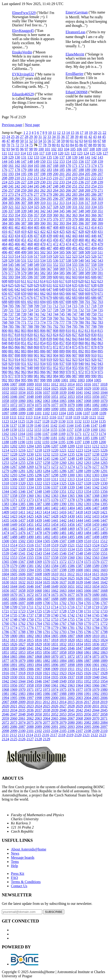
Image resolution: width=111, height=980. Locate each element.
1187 (102, 438)
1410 (14, 512)
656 (5, 293)
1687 (46, 599)
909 (88, 355)
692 (30, 302)
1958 (30, 685)
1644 (14, 586)
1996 (22, 698)
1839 (14, 648)
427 (75, 232)
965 (36, 372)
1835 (88, 644)
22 (104, 133)
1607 (30, 574)
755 (24, 318)
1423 (14, 516)
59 (63, 141)
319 (100, 203)
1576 (96, 562)
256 (5, 190)
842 (68, 339)
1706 (96, 603)
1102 (46, 413)
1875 (96, 657)
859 (75, 343)
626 (17, 285)
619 (75, 281)
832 (5, 339)
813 (87, 331)
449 (11, 240)
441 (62, 236)
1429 (63, 516)
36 (63, 137)
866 (17, 347)
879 (100, 347)
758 (43, 318)
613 (36, 281)
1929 (5, 677)
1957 (22, 685)
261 (36, 190)
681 (62, 298)
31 (40, 137)
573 (88, 269)
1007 (14, 384)
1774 (14, 628)
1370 (5, 500)
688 (5, 302)
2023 (30, 706)
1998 (38, 698)
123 (80, 153)
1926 (88, 673)
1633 (30, 582)
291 (24, 199)
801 (11, 331)
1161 (102, 430)
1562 (88, 557)
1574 (79, 562)
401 (11, 227)
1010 (38, 384)
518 (43, 256)
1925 (79, 673)
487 (49, 248)
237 (88, 182)
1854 (30, 652)
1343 (104, 487)
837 (36, 339)
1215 (14, 450)
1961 (55, 685)
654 (94, 289)
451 (24, 240)
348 (81, 211)
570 (68, 269)
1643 (5, 586)
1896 (55, 665)
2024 (38, 706)
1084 (5, 409)
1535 (79, 549)
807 (49, 331)
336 (5, 211)
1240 (5, 458)
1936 (63, 677)
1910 (63, 669)
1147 (94, 425)
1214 (5, 450)
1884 (63, 661)
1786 (5, 632)
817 (11, 335)
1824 (104, 640)
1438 (30, 520)
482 (17, 248)
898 (17, 355)
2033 (5, 710)
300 (81, 199)
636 (81, 285)
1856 (46, 652)
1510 (88, 541)
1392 (79, 504)
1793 (63, 632)
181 (36, 170)
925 (88, 359)
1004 (89, 380)
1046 (14, 397)
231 (49, 182)
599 (49, 277)
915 (24, 359)
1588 (88, 566)
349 (88, 211)
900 (30, 355)
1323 (46, 483)
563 (24, 269)
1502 (22, 541)
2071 (104, 718)
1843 (46, 648)
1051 (55, 397)
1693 (96, 599)
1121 (93, 417)
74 (26, 145)
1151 (22, 430)
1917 (14, 673)
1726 (46, 611)
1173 (94, 434)
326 (43, 207)
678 (43, 298)
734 (94, 310)
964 (30, 372)
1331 (5, 487)
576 (5, 273)
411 (75, 227)
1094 (88, 409)
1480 (55, 533)
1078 (63, 405)
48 (13, 141)
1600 (79, 570)
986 (68, 376)
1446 (96, 520)
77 (40, 145)
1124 (13, 421)
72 (17, 145)
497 (11, 252)
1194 (54, 442)
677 (36, 298)
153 (62, 161)
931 (24, 364)
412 (81, 227)
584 (56, 273)
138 (68, 157)
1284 (46, 471)
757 (36, 318)
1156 (62, 430)
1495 (71, 537)
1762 (22, 624)
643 (24, 289)
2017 (87, 702)
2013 (54, 702)
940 (81, 364)
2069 (88, 718)
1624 (63, 578)
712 (55, 306)
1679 (88, 595)
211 (24, 178)
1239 (104, 454)
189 (88, 170)
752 (5, 318)
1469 (71, 529)
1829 (38, 644)
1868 (38, 657)
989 (88, 376)
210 (17, 178)
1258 (46, 463)
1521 (71, 545)
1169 (62, 434)
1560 (71, 557)
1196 (70, 442)
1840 (22, 648)
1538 (104, 549)
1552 (5, 557)
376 (56, 219)
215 (49, 178)
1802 (30, 636)
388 (30, 223)
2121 (86, 735)
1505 (46, 541)
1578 (5, 566)
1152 (30, 430)
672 (5, 298)
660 (30, 293)
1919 (30, 673)
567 (49, 269)
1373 (30, 500)
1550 (96, 553)
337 (11, 211)
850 (17, 343)
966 (43, 372)
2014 (63, 702)
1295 (30, 475)
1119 (77, 417)
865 (11, 347)
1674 (46, 595)
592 (5, 277)
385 (11, 223)
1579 (14, 566)
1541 (22, 553)
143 (100, 157)
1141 (46, 425)
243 (24, 186)
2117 (54, 735)
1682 (5, 599)
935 (49, 364)
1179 (38, 438)
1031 (104, 388)
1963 (71, 685)
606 (94, 277)
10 (50, 133)
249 (62, 186)
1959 (38, 685)
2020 (5, 706)
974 (94, 372)
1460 (104, 524)
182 (43, 170)
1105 (70, 413)
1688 (55, 599)
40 (81, 137)
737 (11, 314)
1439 (38, 520)
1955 (5, 685)
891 (75, 351)
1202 (14, 446)
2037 (38, 710)
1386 (30, 504)
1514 (14, 545)
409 (62, 227)
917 (36, 359)
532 (30, 260)
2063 (38, 718)
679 (49, 298)
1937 (71, 677)
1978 (88, 690)
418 (17, 232)
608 (5, 281)
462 (94, 240)
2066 (63, 718)
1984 (30, 694)
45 (104, 137)
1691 (79, 599)
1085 (14, 409)
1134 (94, 421)
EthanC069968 (77, 92)
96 (22, 149)
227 (24, 182)
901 (36, 355)
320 (5, 207)
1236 (79, 454)
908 (81, 355)
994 (17, 380)
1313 (71, 479)
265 (62, 190)
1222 (71, 450)
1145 (78, 425)
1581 (30, 566)
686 (94, 298)
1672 (30, 595)
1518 (46, 545)
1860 (79, 652)
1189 (13, 442)
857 (62, 343)
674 (17, 298)
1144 (70, 425)
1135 (102, 421)
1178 (30, 438)
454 (43, 240)
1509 (79, 541)
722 (17, 310)
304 (5, 203)
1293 (14, 475)
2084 (104, 723)
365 (88, 215)
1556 (38, 557)
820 (30, 335)
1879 (22, 661)
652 (81, 289)
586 (68, 273)
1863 (104, 652)
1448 (5, 524)
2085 (5, 727)
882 (17, 351)
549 (36, 265)
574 (94, 269)
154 (68, 161)
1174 (102, 434)
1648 (46, 586)
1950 (71, 681)
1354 (88, 491)
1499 (104, 537)
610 (17, 281)
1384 (14, 504)
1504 (38, 541)
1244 (38, 458)
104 (67, 149)
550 (43, 265)
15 (72, 133)
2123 (103, 735)
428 (81, 232)
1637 (63, 582)
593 (11, 277)
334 (94, 207)
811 (75, 331)
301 (88, 199)
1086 (22, 409)
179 (24, 170)
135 (49, 157)
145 (11, 161)
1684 (22, 599)
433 (11, 236)
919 (49, 359)
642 (17, 289)
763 (75, 318)
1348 (38, 491)
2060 (14, 718)
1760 (5, 624)
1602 (96, 570)
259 (24, 190)
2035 (22, 710)
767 (100, 318)
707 (24, 306)
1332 (14, 487)
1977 (79, 690)
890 (68, 351)
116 (35, 153)
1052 (63, 397)
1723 (22, 611)
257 (11, 190)
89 (95, 145)
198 (43, 174)
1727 (55, 611)
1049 (38, 397)
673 (11, 298)
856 (56, 343)
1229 (22, 454)
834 (17, 339)
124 (86, 153)
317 (87, 203)
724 (30, 310)
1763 (30, 624)
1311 (55, 479)
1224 (88, 450)
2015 (71, 702)
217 (62, 178)
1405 (79, 508)
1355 (96, 491)
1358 (14, 496)
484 (30, 248)
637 (88, 285)
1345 (14, 491)
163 (24, 166)
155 (75, 161)
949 (36, 368)
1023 (38, 388)
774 (43, 322)
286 (94, 194)
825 (62, 335)
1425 (30, 516)
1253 (5, 463)
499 (24, 252)
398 (94, 223)
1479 (46, 533)
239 (100, 182)
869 (36, 347)
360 (56, 215)
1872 (71, 657)
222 (94, 178)
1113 (29, 417)
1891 (14, 665)
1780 (63, 628)
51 (26, 141)
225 (11, 182)
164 (30, 166)
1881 (38, 661)
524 (81, 256)
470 (43, 244)
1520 (63, 545)
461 (88, 240)
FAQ (14, 878)
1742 (71, 615)
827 (75, 335)
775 (49, 322)
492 (81, 248)
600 (56, 277)
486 (43, 248)
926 (94, 359)
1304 (104, 475)
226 (17, 182)
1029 (88, 388)
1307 (22, 479)
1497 (88, 537)
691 (24, 302)
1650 (63, 586)
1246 (55, 458)
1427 (46, 516)
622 (94, 281)
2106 (71, 731)
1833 (71, 644)
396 (81, 223)
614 (43, 281)
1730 (79, 611)
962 (17, 372)
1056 (96, 397)
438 (43, 236)
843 (75, 339)
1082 (96, 405)
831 (100, 335)
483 (24, 248)
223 (100, 178)
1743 (79, 615)
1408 (104, 508)
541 (88, 260)
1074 (30, 405)
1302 (88, 475)
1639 (79, 582)
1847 (79, 648)
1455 (63, 524)
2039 (55, 710)
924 (81, 359)
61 (72, 141)
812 (81, 331)
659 (24, 293)
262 (43, 190)
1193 (46, 442)
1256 (30, 463)
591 (100, 273)
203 (75, 174)
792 (56, 326)
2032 (104, 706)
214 (43, 178)
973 (88, 372)
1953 (96, 681)
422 (43, 232)
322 (17, 207)
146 (17, 161)
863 (100, 343)
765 (88, 318)
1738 (38, 615)
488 (56, 248)
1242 (22, 458)
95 (17, 149)
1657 (14, 590)
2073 (14, 723)
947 (24, 368)
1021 (22, 388)
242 (17, 186)
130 (17, 157)
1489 (22, 537)
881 (11, 351)
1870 (55, 657)
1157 (70, 430)
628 (30, 285)
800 (5, 331)
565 (36, 269)
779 (75, 322)
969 (62, 372)
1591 (5, 570)
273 (11, 194)
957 (88, 368)
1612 (71, 574)
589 (88, 273)
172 (81, 166)
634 (68, 285)
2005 (96, 698)
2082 (88, 723)
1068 (88, 401)
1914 (96, 669)
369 (11, 219)
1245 (46, 458)
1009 (30, 384)
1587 (79, 566)
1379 (79, 500)
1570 (46, 562)
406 (43, 227)
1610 (55, 574)
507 (75, 252)
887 (49, 351)
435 (24, 236)
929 (11, 364)
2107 (79, 731)
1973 (46, 690)
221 (87, 178)
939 (75, 364)
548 (30, 265)
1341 (88, 487)
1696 (14, 603)
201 (62, 174)
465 (11, 244)
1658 (22, 590)
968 (56, 372)
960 (5, 372)
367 (100, 215)
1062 (38, 401)
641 (11, 289)
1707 (104, 603)
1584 (55, 566)
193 (11, 174)
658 (17, 293)
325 (36, 207)
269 (88, 190)
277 (36, 194)
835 (24, 339)
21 (100, 133)
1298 (55, 475)
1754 (63, 619)
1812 (5, 640)
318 (94, 203)
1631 (14, 582)
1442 (63, 520)
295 (49, 199)
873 (62, 347)
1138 (22, 425)
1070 (104, 401)
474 (68, 244)
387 (24, 223)
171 (75, 166)
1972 (38, 690)
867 (24, 347)
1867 (30, 657)
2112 (13, 735)
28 (26, 137)
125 (93, 153)
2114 (30, 735)
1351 (63, 491)
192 (5, 174)
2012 (46, 702)
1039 (63, 392)
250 (68, 186)
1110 (5, 417)
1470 (79, 529)
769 (11, 322)
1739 (46, 615)
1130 (62, 421)
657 (11, 293)
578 (17, 273)
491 (75, 248)
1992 (96, 694)
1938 (79, 677)
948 (30, 368)
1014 (71, 384)
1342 (96, 487)
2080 (71, 723)
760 (56, 318)
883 (24, 351)
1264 (96, 463)
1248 (71, 458)
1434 (104, 516)
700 (81, 302)
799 (100, 326)
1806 (63, 636)
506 (68, 252)
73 (22, 145)
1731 (88, 611)
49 (17, 141)
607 (100, 277)
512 (5, 256)
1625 (71, 578)
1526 (5, 549)
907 (75, 355)
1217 (30, 450)
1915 (104, 669)
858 (68, 343)
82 (63, 145)
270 (94, 190)
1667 (96, 590)
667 (75, 293)
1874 (88, 657)
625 (11, 285)
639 (100, 285)
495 (100, 248)
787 (24, 326)
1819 (63, 640)
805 (36, 331)
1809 (88, 636)
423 (49, 232)
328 (56, 207)
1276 (88, 467)
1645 (22, 586)
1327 (79, 483)
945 (11, 368)
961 (11, 372)
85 (77, 145)
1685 (30, 599)
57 (54, 141)
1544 (46, 553)
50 (22, 141)
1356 (104, 491)
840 (56, 339)
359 (49, 215)
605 (88, 277)
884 (30, 351)
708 (30, 306)
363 (75, 215)
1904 (14, 669)
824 (56, 335)
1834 (79, 644)
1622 (46, 578)
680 (56, 298)
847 (100, 339)
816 (5, 335)
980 (30, 376)
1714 (54, 607)
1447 (104, 520)
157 (88, 161)
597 (36, 277)
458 (68, 240)
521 (62, 256)
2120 (78, 735)
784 (5, 326)
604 (81, 277)
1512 (104, 541)
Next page (32, 125)
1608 (38, 574)
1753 (55, 619)
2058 (104, 714)
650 (68, 289)
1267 (14, 467)
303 (100, 199)
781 (88, 322)
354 (17, 215)
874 (68, 347)
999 (49, 380)
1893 (30, 665)
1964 (79, 685)
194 (17, 174)
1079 (71, 405)
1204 (30, 446)
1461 (5, 529)
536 (56, 260)
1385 (22, 504)
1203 (22, 446)
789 (36, 326)
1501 (14, 541)
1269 (30, 467)
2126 (22, 739)
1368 (96, 496)
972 (81, 372)
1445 (88, 520)
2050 (38, 714)
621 (87, 281)
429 (88, 232)
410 (68, 227)
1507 (63, 541)
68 (104, 141)
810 (68, 331)
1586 (71, 566)
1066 (71, 401)
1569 (38, 562)
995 (24, 380)
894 (94, 351)
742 (43, 314)
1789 (30, 632)
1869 (46, 657)
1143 (62, 425)
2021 (14, 706)
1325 (63, 483)
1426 (38, 516)
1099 (22, 413)
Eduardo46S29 (23, 94)
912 (5, 359)
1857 (55, 652)
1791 (46, 632)
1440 (46, 520)
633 (62, 285)
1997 (30, 698)
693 (36, 302)
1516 (30, 545)
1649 (55, 586)
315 (75, 203)
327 (49, 207)
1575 (88, 562)
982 (43, 376)
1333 (22, 487)
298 (68, 199)
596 (30, 277)
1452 (38, 524)
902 (43, 355)
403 (24, 227)
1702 (63, 603)
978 (17, 376)
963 (24, 372)
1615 (96, 574)
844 (81, 339)
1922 (55, 673)
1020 (14, 388)
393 (62, 223)
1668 (104, 590)
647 (49, 289)
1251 (96, 458)
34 (54, 137)
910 (94, 355)
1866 (22, 657)
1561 (79, 557)
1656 (5, 590)
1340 (79, 487)
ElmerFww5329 (24, 13)
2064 (46, 718)
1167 (46, 434)
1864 (5, 657)
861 (88, 343)
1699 (38, 603)
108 (92, 149)
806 (43, 331)
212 (30, 178)
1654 (96, 586)
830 (94, 335)
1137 (13, 425)
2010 (30, 702)
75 (31, 145)
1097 (5, 413)
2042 (79, 710)
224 (5, 182)
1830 (46, 644)
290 (17, 199)
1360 (30, 496)
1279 (5, 471)
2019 (104, 702)
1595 (38, 570)
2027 (63, 706)
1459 (96, 524)
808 (56, 331)
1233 (55, 454)
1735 (14, 615)
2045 (104, 710)
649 (62, 289)
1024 (46, 388)
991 (100, 376)
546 (17, 265)
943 (100, 364)
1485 (96, 533)
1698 (30, 603)
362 (68, 215)
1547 (71, 553)
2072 (5, 723)
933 (36, 364)
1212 (96, 446)
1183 (70, 438)
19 (91, 133)
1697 (22, 603)
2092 (63, 727)
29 (31, 137)
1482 (71, 533)
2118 (62, 735)
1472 (96, 529)
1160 (94, 430)
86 (81, 145)
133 (36, 157)
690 (17, 302)
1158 (78, 430)
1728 (63, 611)
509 (88, 252)
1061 (30, 401)
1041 (79, 392)
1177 (22, 438)
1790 (38, 632)
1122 (101, 417)
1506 (55, 541)
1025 (55, 388)
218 (68, 178)
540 (81, 260)
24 (8, 137)
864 (5, 347)
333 (88, 207)
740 (30, 314)
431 (100, 232)
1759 (104, 619)
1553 (14, 557)
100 (41, 149)
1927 (96, 673)
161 (11, 166)
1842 (38, 648)
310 (43, 203)
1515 (22, 545)
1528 (22, 549)
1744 (88, 615)
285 (88, 194)
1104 (62, 413)
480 (5, 248)
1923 (63, 673)
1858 (63, 652)
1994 (5, 698)
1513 (5, 545)
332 (81, 207)
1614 (87, 574)
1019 (5, 388)
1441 (55, 520)
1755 (71, 619)
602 (68, 277)
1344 (5, 491)
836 (30, 339)
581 (36, 273)
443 (75, 236)
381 (88, 219)
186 (68, 170)
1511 (96, 541)
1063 (46, 401)
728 (56, 310)
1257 (38, 463)
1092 (71, 409)
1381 (96, 500)
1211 (87, 446)
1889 (104, 661)
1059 (14, 401)
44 (99, 137)
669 (88, 293)
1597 (55, 570)
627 (24, 285)
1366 (79, 496)
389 (36, 223)
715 (75, 306)
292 (30, 199)
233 (62, 182)
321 (11, 207)
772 (30, 322)
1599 (71, 570)
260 (30, 190)
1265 (104, 463)
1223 (79, 450)
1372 (22, 500)
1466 (46, 529)
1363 (55, 496)
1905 (22, 669)
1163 (13, 434)
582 (43, 273)
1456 (71, 524)
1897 (63, 665)
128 (5, 157)
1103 (54, 413)
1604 (5, 574)
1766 (55, 624)
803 (24, 331)
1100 (30, 413)
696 (56, 302)
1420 (96, 512)
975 (100, 372)
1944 (22, 681)
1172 (86, 434)
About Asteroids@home (29, 849)
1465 (38, 529)
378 (68, 219)
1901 (96, 665)
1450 (22, 524)
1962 (63, 685)
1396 (5, 508)
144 (5, 161)
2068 (79, 718)
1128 (46, 421)
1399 (30, 508)
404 (30, 227)
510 (94, 252)
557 (88, 265)
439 (49, 236)
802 (17, 331)
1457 (79, 524)
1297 (46, 475)
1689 (63, 599)
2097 (104, 727)
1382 (104, 500)
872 (56, 347)
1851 (5, 652)
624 (5, 285)
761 (62, 318)
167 (49, 166)
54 (40, 141)
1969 (14, 690)
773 (36, 322)
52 (31, 141)
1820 (71, 640)
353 (11, 215)
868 (30, 347)
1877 (5, 661)
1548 (79, 553)
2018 (96, 702)
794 (68, 326)
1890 (5, 665)
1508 (71, 541)
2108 (88, 731)
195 (24, 174)
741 (36, 314)
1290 (96, 471)
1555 (30, 557)
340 (30, 211)
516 (30, 256)
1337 (55, 487)
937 (62, 364)
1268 (22, 467)
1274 (71, 467)
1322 (38, 483)
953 (62, 368)
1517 (38, 545)
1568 (30, 562)
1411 (22, 512)
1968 (5, 690)
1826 (14, 644)
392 (56, 223)
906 (68, 355)
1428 (55, 516)
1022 (30, 388)
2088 (30, 727)
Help (14, 866)
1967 (104, 685)
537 (62, 260)
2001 (63, 698)
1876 (104, 657)
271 (100, 190)
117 (42, 153)
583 (49, 273)
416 (5, 232)
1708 (5, 607)
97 (26, 149)
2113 (21, 735)
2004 (88, 698)
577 (11, 273)
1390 (63, 504)
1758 (96, 619)
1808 (79, 636)
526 (94, 256)
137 (62, 157)
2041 (71, 710)
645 (36, 289)
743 (49, 314)
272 (5, 194)
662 (43, 293)
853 (36, 343)
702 (94, 302)
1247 (63, 458)
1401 (46, 508)
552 (56, 265)
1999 (46, 698)
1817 (46, 640)
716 (81, 306)
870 (43, 347)
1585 (63, 566)
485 (36, 248)
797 (88, 326)
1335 (38, 487)
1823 (96, 640)
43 (95, 137)
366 (94, 215)
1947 (46, 681)
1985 (38, 694)
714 (68, 306)
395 (75, 223)
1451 (30, 524)
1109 (103, 413)
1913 (87, 669)
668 (81, 293)
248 (56, 186)
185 (62, 170)
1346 (22, 491)
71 (13, 145)
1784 (96, 628)
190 (94, 170)
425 (62, 232)
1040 (71, 392)
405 (36, 227)
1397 (14, 508)
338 (17, 211)
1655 (104, 586)
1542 (30, 553)
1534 (71, 549)
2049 (30, 714)
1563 (96, 557)
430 (94, 232)
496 (5, 252)
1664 (71, 590)
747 (75, 314)
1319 (14, 483)
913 (11, 359)
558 (94, 265)
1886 (79, 661)
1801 (22, 636)
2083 (96, 723)
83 (67, 145)
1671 (22, 595)
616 (55, 281)
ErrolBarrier (75, 74)
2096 (96, 727)
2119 (70, 735)
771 (24, 322)
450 (17, 240)
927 (100, 359)
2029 (79, 706)
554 (68, 265)
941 (88, 364)
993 (11, 380)
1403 (63, 508)
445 (88, 236)
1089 (46, 409)
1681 (104, 595)
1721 (5, 611)
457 (62, 240)
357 (36, 215)
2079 (63, 723)
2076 (38, 723)
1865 (14, 657)
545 (11, 265)
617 (62, 281)
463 (100, 240)
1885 (71, 661)
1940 (96, 677)
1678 (79, 595)
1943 (14, 681)
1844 (55, 648)
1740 (55, 615)
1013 (63, 384)
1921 (46, 673)
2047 (14, 714)
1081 (88, 405)
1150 (13, 430)
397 (88, 223)
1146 (86, 425)
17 (82, 133)
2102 (38, 731)
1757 (88, 619)
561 (11, 269)
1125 (22, 421)
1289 (88, 471)
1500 (5, 541)
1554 (22, 557)
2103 (46, 731)
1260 (63, 463)
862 (94, 343)
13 (63, 133)
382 (94, 219)
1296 (38, 475)
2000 (55, 698)
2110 (104, 731)
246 (43, 186)
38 (72, 137)
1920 (38, 673)
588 (81, 273)
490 (68, 248)
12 (59, 133)
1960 (46, 685)
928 (5, 364)
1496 (79, 537)
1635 (46, 582)
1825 (5, 644)
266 (68, 190)
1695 (5, 603)
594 (17, 277)
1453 (46, 524)
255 (100, 186)
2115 (37, 735)
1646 (30, 586)
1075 (38, 405)
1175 (5, 438)
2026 (55, 706)
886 (43, 351)
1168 (54, 434)
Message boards (23, 857)
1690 (71, 599)
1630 (5, 582)
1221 (63, 450)
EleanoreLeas (76, 32)
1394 (96, 504)
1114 (37, 417)
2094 (79, 727)
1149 (5, 430)
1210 (79, 446)
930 (17, 364)
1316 (96, 479)
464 (5, 244)
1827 (22, 644)
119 (54, 153)
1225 (96, 450)
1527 (14, 549)
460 (81, 240)
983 (49, 376)
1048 (30, 397)
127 (105, 153)
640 (5, 289)
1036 (38, 392)
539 (75, 260)
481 (11, 248)
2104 (55, 731)
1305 (5, 479)
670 (94, 293)
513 (11, 256)
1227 (5, 454)
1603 (104, 570)
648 (56, 289)
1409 (5, 512)
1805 (55, 636)
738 (17, 314)
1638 (71, 582)
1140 (38, 425)
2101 (30, 731)
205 (88, 174)
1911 (71, 669)
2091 (55, 727)
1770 (88, 624)
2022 (22, 706)
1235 (71, 454)
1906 (30, 669)
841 (62, 339)
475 (75, 244)
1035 (30, 392)
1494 (63, 537)
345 (62, 211)
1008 (22, 384)
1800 (14, 636)
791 (49, 326)
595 (24, 277)
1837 (104, 644)
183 (49, 170)
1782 (79, 628)
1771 (96, 624)
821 (36, 335)
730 (68, 310)
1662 (55, 590)
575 (100, 269)
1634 (38, 582)
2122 (94, 735)
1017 (96, 384)
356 (30, 215)
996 (30, 380)
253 (88, 186)
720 (5, 310)
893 (88, 351)
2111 (5, 735)
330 (68, 207)
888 (56, 351)
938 (68, 364)
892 (81, 351)
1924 (71, 673)
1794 (71, 632)
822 (43, 335)
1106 (78, 413)
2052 (55, 714)
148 (30, 161)
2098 (5, 731)
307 (24, 203)
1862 (96, 652)
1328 (88, 483)
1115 (45, 417)
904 (56, 355)
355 (24, 215)
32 (45, 137)
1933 (38, 677)
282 (68, 194)
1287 (71, 471)
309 (36, 203)
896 (5, 355)
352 (5, 215)
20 (95, 133)
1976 (71, 690)
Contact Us (19, 886)
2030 (88, 706)
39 (77, 137)
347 (75, 211)
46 (4, 141)
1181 (54, 438)
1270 (38, 467)
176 (5, 170)
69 (4, 145)
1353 (79, 491)
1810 (96, 636)
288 (5, 199)
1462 (14, 529)
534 (43, 260)
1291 (104, 471)
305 (11, 203)
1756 (79, 619)
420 (30, 232)
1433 (96, 516)
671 (100, 293)
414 (94, 227)
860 (81, 343)
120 (61, 153)
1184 (78, 438)
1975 (63, 690)
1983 (22, 694)
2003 (79, 698)
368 (5, 219)
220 (81, 178)
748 (81, 314)
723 (24, 310)
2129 (46, 739)
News (15, 853)
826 (68, 335)
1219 (46, 450)
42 (90, 137)
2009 (22, 702)
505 (62, 252)
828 (81, 335)
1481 (63, 533)
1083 (104, 405)
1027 (71, 388)
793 (62, 326)
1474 (5, 533)
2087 (22, 727)
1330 (104, 483)
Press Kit (18, 874)
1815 (30, 640)
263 (49, 190)
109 (98, 149)
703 (100, 302)
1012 (54, 384)
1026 (63, 388)
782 (94, 322)
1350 (55, 491)
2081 (79, 723)
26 (17, 137)
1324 (55, 483)
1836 (96, 644)
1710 (22, 607)
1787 (14, 632)
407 (49, 227)
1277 (96, 467)
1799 (5, 636)
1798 (104, 632)
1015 (79, 384)
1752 (46, 619)
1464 (30, 529)
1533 (63, 549)
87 (86, 145)
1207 (55, 446)
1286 (63, 471)
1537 (96, 549)
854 (43, 343)
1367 (88, 496)
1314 (79, 479)
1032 (5, 392)
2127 (30, 739)
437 (36, 236)
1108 (94, 413)
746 (68, 314)
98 (31, 149)
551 (49, 265)
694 (43, 302)
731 (75, 310)
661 (36, 293)
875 (75, 347)
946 (17, 368)
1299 (63, 475)
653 (88, 289)
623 (100, 281)
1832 (63, 644)
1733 (104, 611)
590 (94, 273)
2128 (38, 739)
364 (81, 215)
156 (81, 161)
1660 (38, 590)
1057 (104, 397)
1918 (22, 673)
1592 (14, 570)
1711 (30, 607)
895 (100, 351)
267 (75, 190)
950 (43, 368)
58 (58, 141)
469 (36, 244)
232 (56, 182)
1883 (55, 661)
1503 (30, 541)
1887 (88, 661)
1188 (5, 442)
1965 (88, 685)
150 (43, 161)
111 (4, 153)
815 (100, 331)
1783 (88, 628)
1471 (88, 529)
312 (55, 203)
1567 (22, 562)
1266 (5, 467)
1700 (46, 603)
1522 (79, 545)
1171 (78, 434)
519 (49, 256)
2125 (14, 739)
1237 (88, 454)
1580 (22, 566)
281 (62, 194)
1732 (96, 611)
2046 (5, 714)
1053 (71, 397)
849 (11, 343)
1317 (104, 479)
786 (17, 326)
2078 (55, 723)
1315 (87, 479)
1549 (88, 553)
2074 (22, 723)
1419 (87, 512)
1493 (55, 537)
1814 (22, 640)
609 (11, 281)
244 (30, 186)
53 (36, 141)
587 (75, 273)
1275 (79, 467)
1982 (14, 694)
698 (68, 302)
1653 (88, 586)
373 (36, 219)
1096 (104, 409)
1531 (46, 549)
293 (36, 199)
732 (81, 310)
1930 (14, 677)
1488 (14, 537)
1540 (14, 553)
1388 (46, 504)
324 (30, 207)
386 (17, 223)
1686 (38, 599)
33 (49, 137)
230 (43, 182)
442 (68, 236)
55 (45, 141)
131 (24, 157)
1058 (5, 401)
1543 (38, 553)
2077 (46, 723)
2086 (14, 727)
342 (43, 211)
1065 (63, 401)
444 (81, 236)
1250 (88, 458)
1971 (30, 690)
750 (94, 314)
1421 (104, 512)
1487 (5, 537)
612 (30, 281)
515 (24, 256)
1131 (70, 421)
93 (8, 149)
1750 (30, 619)
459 (75, 240)
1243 (30, 458)
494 (94, 248)
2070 (96, 718)
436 (30, 236)
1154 (46, 430)
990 (94, 376)
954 (68, 368)
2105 (63, 731)
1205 (38, 446)
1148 (102, 425)
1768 (71, 624)
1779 (55, 628)
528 (5, 260)
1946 (38, 681)
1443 (71, 520)
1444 (79, 520)
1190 (22, 442)
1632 (22, 582)
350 (94, 211)
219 (75, 178)
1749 (22, 619)
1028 (79, 388)
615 (49, 281)
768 (5, 322)
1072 (14, 405)
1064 (55, 401)
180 (30, 170)
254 (94, 186)
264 (56, 190)
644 (30, 289)
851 (24, 343)
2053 (63, 714)
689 (11, 302)
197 (36, 174)
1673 (38, 595)
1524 (96, 545)
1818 (55, 640)
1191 (30, 442)
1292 (5, 475)
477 (88, 244)
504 (56, 252)
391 (49, 223)
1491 (38, 537)
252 (81, 186)
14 (68, 133)
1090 (55, 409)
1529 (30, 549)
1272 (55, 467)
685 (88, 298)
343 (49, 211)
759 (49, 318)
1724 (30, 611)
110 (105, 149)
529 (11, 260)
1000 (57, 380)
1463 (22, 529)
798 (94, 326)
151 (49, 161)
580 (30, 273)
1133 (86, 421)
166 (43, 166)
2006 (104, 698)
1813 (14, 640)
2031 (96, 706)
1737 (30, 615)
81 (58, 145)
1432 (88, 516)
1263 (88, 463)
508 (81, 252)
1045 (5, 397)
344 (56, 211)
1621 (38, 578)
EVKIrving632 (23, 74)
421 (36, 232)
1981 (5, 694)
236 (81, 182)
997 (36, 380)
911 (100, 355)
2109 (96, 731)
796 (81, 326)
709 (36, 306)
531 (24, 260)
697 (62, 302)
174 (94, 166)
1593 (22, 570)
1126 (30, 421)
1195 (62, 442)
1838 (5, 648)
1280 (14, 471)
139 (75, 157)
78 (45, 145)
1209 (71, 446)
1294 (22, 475)
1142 (54, 425)
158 (94, 161)
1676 (63, 595)
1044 (104, 392)
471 (49, 244)
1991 (88, 694)
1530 (38, 549)
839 (49, 339)
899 (24, 355)
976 (5, 376)
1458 (88, 524)
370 (17, 219)
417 (11, 232)
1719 (96, 607)
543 (100, 260)
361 (62, 215)
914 (17, 359)
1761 (14, 624)
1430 (71, 516)
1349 (46, 491)
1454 (55, 524)
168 (56, 166)
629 (36, 285)
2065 (55, 718)
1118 (69, 417)
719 (100, 306)
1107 (86, 413)
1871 (63, 657)
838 (43, 339)
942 (94, 364)
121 (67, 153)
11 (54, 133)
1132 (78, 421)
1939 (88, 677)
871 (49, 347)
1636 (55, 582)
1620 (30, 578)
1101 (38, 413)
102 (54, 149)
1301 (79, 475)
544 (5, 265)
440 (56, 236)
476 (81, 244)
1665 (79, 590)
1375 (46, 500)
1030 (96, 388)
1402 (55, 508)
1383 (5, 504)
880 (5, 351)
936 (56, 364)
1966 (96, 685)
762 (68, 318)
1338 (63, 487)
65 (90, 141)
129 (11, 157)
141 (88, 157)
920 (56, 359)
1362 (46, 496)
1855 (38, 652)
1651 (71, 586)
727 (49, 310)
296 (56, 199)
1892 (22, 665)
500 (30, 252)
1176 (13, 438)
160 (5, 166)
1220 (55, 450)
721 (11, 310)
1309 (38, 479)
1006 (5, 384)
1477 (30, 533)
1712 (38, 607)
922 (68, 359)
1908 (46, 669)
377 (62, 219)
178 (17, 170)
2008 (14, 702)
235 (75, 182)
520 (56, 256)
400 (5, 227)
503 (49, 252)
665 (62, 293)
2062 (30, 718)
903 (49, 355)
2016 (79, 702)
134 (43, 157)
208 (5, 178)
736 (5, 314)
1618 (14, 578)
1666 (88, 590)
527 (100, 256)
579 (24, 273)
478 (94, 244)
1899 (79, 665)
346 (68, 211)
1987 (55, 694)
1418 (79, 512)
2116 (45, 735)
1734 (5, 615)
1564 (104, 557)
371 (24, 219)
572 (81, 269)
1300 (71, 475)
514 (17, 256)
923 (75, 359)
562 (17, 269)
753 (11, 318)
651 (75, 289)
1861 (88, 652)
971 (75, 372)
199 (49, 174)
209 (11, 178)
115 (29, 153)
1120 (85, 417)
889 (62, 351)
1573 (71, 562)
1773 (5, 628)
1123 (5, 421)
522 (68, 256)
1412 (30, 512)
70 (8, 145)
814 (94, 331)
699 (75, 302)
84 (72, 145)
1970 (22, 690)
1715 (63, 607)
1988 (63, 694)
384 (5, 223)
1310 (46, 479)
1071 (5, 405)
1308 (30, 479)
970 (68, 372)
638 (94, 285)
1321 (30, 483)
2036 (30, 710)
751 (100, 314)
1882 (46, 661)
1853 (22, 652)
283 (75, 194)
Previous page (12, 125)
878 (94, 347)
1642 (104, 582)
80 (54, 145)
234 (68, 182)
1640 (88, 582)
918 (43, 359)
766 (94, 318)
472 (56, 244)
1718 (87, 607)
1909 (55, 669)
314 (68, 203)
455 (49, 240)
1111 (13, 417)
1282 (30, 471)
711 (49, 306)
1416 (63, 512)
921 (62, 359)
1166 (38, 434)
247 (49, 186)
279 (49, 194)
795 (75, 326)
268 (81, 190)
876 (81, 347)
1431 (79, 516)
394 (68, 223)
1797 (96, 632)
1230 (30, 454)
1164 (22, 434)
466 (17, 244)
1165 (30, 434)
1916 (5, 673)
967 (49, 372)
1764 (38, 624)
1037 (46, 392)
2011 (38, 702)
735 (100, 310)
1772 (104, 624)
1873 (79, 657)
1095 (96, 409)
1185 (86, 438)
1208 (63, 446)
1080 (79, 405)
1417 (71, 512)
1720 (104, 607)
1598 (63, 570)
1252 (104, 458)
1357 (5, 496)
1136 (5, 425)
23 (4, 137)
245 (36, 186)
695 (49, 302)
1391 (71, 504)
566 (43, 269)
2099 (14, 731)
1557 (46, 557)
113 (17, 153)
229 (36, 182)
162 (17, 166)
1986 (46, 694)
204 (81, 174)
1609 (46, 574)
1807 (71, 636)
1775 (22, 628)
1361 (38, 496)
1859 (71, 652)
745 (62, 314)
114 (23, 153)
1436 (14, 520)
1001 (65, 380)
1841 (30, 648)
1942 (5, 681)
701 (88, 302)
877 (88, 347)
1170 (70, 434)
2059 (5, 718)
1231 (38, 454)
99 (36, 149)
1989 (71, 694)
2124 (5, 739)
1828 (30, 644)
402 (17, 227)
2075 (30, 723)
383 (100, 219)
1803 (38, 636)
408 (56, 227)
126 (99, 153)
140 (81, 157)
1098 (14, 413)
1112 (21, 417)
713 (62, 306)
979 (24, 376)
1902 (104, 665)
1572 (63, 562)
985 (62, 376)
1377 (63, 500)
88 (90, 145)
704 (5, 306)
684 (81, 298)
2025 (46, 706)
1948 (55, 681)
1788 (22, 632)
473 (62, 244)
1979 (96, 690)
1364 (63, 496)
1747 (5, 619)
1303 (96, 475)
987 (75, 376)
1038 (55, 392)
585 (62, 273)
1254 (14, 463)
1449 (14, 524)
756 (30, 318)
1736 (22, 615)
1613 (79, 574)
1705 (88, 603)
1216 (22, 450)
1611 (63, 574)
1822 (88, 640)
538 (68, 260)
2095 (88, 727)
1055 (88, 397)
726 (43, 310)
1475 (14, 533)
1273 (63, 467)
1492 (46, 537)
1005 (98, 380)
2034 (14, 710)
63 (81, 141)
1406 (88, 508)
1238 (96, 454)
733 (88, 310)
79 (49, 145)
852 (30, 343)
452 (30, 240)
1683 (14, 599)
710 (43, 306)
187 (75, 170)
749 (88, 314)
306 (17, 203)
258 (17, 190)
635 (75, 285)
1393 (88, 504)
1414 (46, 512)
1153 (38, 430)
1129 (54, 421)
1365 (71, 496)
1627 (88, 578)
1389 (55, 504)
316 (81, 203)
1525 (104, 545)
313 (62, 203)
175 (100, 166)
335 (100, 207)
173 (88, 166)
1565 (5, 562)
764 (81, 318)
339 (24, 211)
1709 (14, 607)
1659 (30, 590)
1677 (71, 595)
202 (68, 174)
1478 (38, 533)
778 (68, 322)
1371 (14, 500)
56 (49, 141)
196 (30, 174)
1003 (81, 380)
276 (30, 194)
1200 (102, 442)
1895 (46, 665)
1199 (94, 442)
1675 (55, 595)
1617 (5, 578)
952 (56, 368)
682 (68, 298)
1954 (104, 681)
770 (17, 322)
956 (81, 368)
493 (88, 248)
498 (17, 252)
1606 (22, 574)
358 (43, 215)
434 (17, 236)
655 (100, 289)
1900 (88, 665)
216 (55, 178)
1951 (79, 681)
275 (24, 194)
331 (75, 207)
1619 (22, 578)
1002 (73, 380)
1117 (61, 417)
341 (36, 211)
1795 (79, 632)
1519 (55, 545)
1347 (30, 491)
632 (56, 285)
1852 (14, 652)
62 (77, 141)
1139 (30, 425)
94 (13, 149)
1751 (38, 619)
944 (5, 368)
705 (11, 306)
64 (86, 141)
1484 (88, 533)
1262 (79, 463)
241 (11, 186)
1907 (38, 669)
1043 (96, 392)
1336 (46, 487)
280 (56, 194)
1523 (88, 545)
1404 (71, 508)
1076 (46, 405)
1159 (86, 430)
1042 (88, 392)
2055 (79, 714)
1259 (55, 463)
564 (30, 269)
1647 (38, 586)
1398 (22, 508)
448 (5, 240)
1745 (96, 615)
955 (75, 368)
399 (100, 223)
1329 (96, 483)
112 (11, 153)
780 (81, 322)
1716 (71, 607)
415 (100, 227)
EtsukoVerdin (22, 52)
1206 (46, 446)
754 (17, 318)
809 (62, 331)
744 (56, 314)
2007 (5, 702)
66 (95, 141)
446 (94, 236)
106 (79, 149)
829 (88, 335)
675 (24, 298)
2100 (22, 731)
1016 (87, 384)
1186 (94, 438)
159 (100, 161)
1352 (71, 491)
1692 (88, 599)
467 (24, 244)
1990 (79, 694)
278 (43, 194)
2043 (88, 710)
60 (67, 141)
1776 (30, 628)
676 (30, 298)
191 (100, 170)
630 (43, 285)
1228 (14, 454)
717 (87, 306)
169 (62, 166)
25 (13, 137)
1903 (5, 669)
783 (100, 322)
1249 (79, 458)
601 (62, 277)
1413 (38, 512)
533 (36, 260)
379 (75, 219)
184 (56, 170)
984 (56, 376)
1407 (96, 508)
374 (43, 219)
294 (43, 199)
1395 (104, 504)
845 (88, 339)
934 (43, 364)
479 (100, 244)
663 (49, 293)
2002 (71, 698)
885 (36, 351)
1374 (38, 500)
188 (81, 170)
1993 (104, 694)
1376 (55, 500)
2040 (63, 710)
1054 (79, 397)
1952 (88, 681)
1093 (79, 409)
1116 (53, 417)
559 (100, 265)
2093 (71, 727)
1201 (5, 446)
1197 (78, 442)
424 (56, 232)
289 (11, 199)
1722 (14, 611)
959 (100, 368)
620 (81, 281)
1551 (104, 553)
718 (94, 306)
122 (73, 153)
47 (8, 141)
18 (86, 133)
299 (75, 199)
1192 (38, 442)
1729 (71, 611)
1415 (54, 512)
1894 (38, 665)
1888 (96, 661)
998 (43, 380)
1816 (38, 640)
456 (56, 240)
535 (49, 260)
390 (43, 223)
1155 (54, 430)
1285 (55, 471)
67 (99, 141)
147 (24, 161)
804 (30, 331)
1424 (22, 516)
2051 (46, 714)
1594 (30, 570)
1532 (55, 549)
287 (100, 194)
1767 (63, 624)
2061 (22, 718)
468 (30, 244)
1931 (22, 677)
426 (68, 232)
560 (5, 269)
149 (36, 161)
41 (86, 137)
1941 (104, 677)
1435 (5, 520)
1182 (62, 438)
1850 (104, 648)
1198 (86, 442)
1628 (96, 578)
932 (30, 364)
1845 (63, 648)
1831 (55, 644)
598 (43, 277)
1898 (71, 665)
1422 (5, 516)
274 (17, 194)
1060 (22, 401)
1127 (38, 421)
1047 (22, 397)
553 (62, 265)
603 (75, 277)
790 (43, 326)
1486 (104, 533)
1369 (104, 496)
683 (75, 298)
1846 (71, 648)
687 (100, 298)
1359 (22, 496)
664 (56, 293)
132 (30, 157)
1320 (22, 483)
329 (62, 207)
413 (87, 227)
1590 (104, 566)
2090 (46, 727)
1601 (88, 570)
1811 (104, 636)
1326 (71, 483)
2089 (38, 727)
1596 (46, 570)
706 (17, 306)
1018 (104, 384)
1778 (46, 628)
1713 (46, 607)
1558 (55, 557)
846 (94, 339)
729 (62, 310)
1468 (63, 529)
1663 (63, 590)
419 (24, 232)
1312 (63, 479)
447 (100, 236)
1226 (104, 450)
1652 (79, 586)
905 (62, 355)
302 (94, 199)
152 (56, 161)
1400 (38, 508)
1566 (14, 562)
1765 (46, 624)
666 (68, 293)
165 (36, 166)
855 (49, 343)
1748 (14, 619)
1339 (71, 487)
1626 (79, 578)
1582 (38, 566)
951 (49, 368)
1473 (104, 529)
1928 (104, 673)
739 (24, 314)
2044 (96, 710)
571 (75, 269)
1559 (63, 557)
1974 (55, 690)
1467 (55, 529)
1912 (79, 669)
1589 (96, 566)
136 (56, 157)
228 (30, 182)
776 (56, 322)
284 (81, 194)
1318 (5, 483)
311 (49, 203)
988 (81, 376)
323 (24, 207)
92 (4, 149)
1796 (88, 632)
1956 (14, 685)
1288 (79, 471)
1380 (88, 500)
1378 (71, 500)
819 (24, 335)
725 (36, 310)
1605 (14, 574)
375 (49, 219)
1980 (104, 690)
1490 (30, 537)
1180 (46, 438)
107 (86, 149)
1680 (96, 595)
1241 (14, 458)
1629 (104, 578)
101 (47, 149)
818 (17, 335)
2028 (71, 706)
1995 (14, 698)
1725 (38, 611)
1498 (96, 537)
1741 (63, 615)
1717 (79, 607)
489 (62, 248)
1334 (30, 487)
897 (11, 355)
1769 (79, 624)
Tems (15, 862)
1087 (30, 409)
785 (11, 326)
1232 (46, 454)
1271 (46, 467)
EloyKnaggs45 (23, 31)
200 (56, 174)
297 (62, 199)
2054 (71, 714)
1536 (88, 549)
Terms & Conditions (26, 882)
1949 (63, 681)
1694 (104, 599)
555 (75, 265)
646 (43, 289)
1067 (79, 401)
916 (30, 359)
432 (5, 236)
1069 (96, 401)
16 (77, 133)
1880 (30, 661)
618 (68, 281)
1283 (38, 471)
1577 (104, 562)
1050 (46, 397)
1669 (5, 595)
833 (11, 339)
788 (30, 326)
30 (36, 137)
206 (94, 174)
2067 (71, 718)
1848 (88, 648)
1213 (104, 446)
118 (48, 153)
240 (5, 186)
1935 (55, 677)
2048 (22, 714)
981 (36, 376)
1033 (14, 392)
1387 (38, 504)
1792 (55, 632)
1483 (79, 533)
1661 (46, 590)
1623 (55, 578)
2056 (88, 714)
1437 (22, 520)
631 (49, 285)
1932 (30, 677)
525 (88, 256)
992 (5, 380)
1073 (22, 405)
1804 (46, 636)
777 (62, 322)
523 (75, 256)
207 (100, 174)
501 (36, 252)
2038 (46, 710)
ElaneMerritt (75, 54)
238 (94, 182)
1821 (79, 640)
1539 (5, 553)
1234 (63, 454)
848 (5, 343)
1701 (55, 603)
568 (56, 269)
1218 (38, 450)
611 (24, 281)
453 (36, 240)
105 (73, 149)
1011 (46, 384)
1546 (63, 553)
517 (36, 256)
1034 (22, 392)
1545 (55, 553)
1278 (104, 467)
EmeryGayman (77, 12)
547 (24, 265)
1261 (71, 463)
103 (60, 149)
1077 (55, 405)
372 (30, 219)
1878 (14, 661)
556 (81, 265)
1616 (104, 574)
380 (81, 219)
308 (30, 203)
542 (94, 260)
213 (36, 178)
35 (58, 137)
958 (94, 368)
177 (11, 170)
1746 (104, 615)
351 (100, 211)
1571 (55, 562)
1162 (5, 434)
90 (99, 145)
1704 (79, 603)
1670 (14, 595)
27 (22, 137)
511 (100, 252)
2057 (96, 714)
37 (67, 137)
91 (104, 145)
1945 (30, 681)
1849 (96, 648)
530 (17, 260)
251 (75, 186)
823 (49, 335)
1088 (38, 409)
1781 (71, 628)
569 (62, 269)
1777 (38, 628)
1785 (104, 628)
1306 (14, 479)
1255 (22, 463)
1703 (71, 603)
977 (11, 376)
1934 (46, 677)
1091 (63, 409)
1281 (22, 471)
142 (94, 157)
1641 (96, 582)
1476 (22, 533)
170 (68, 166)
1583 (46, 566)
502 (43, 252)
